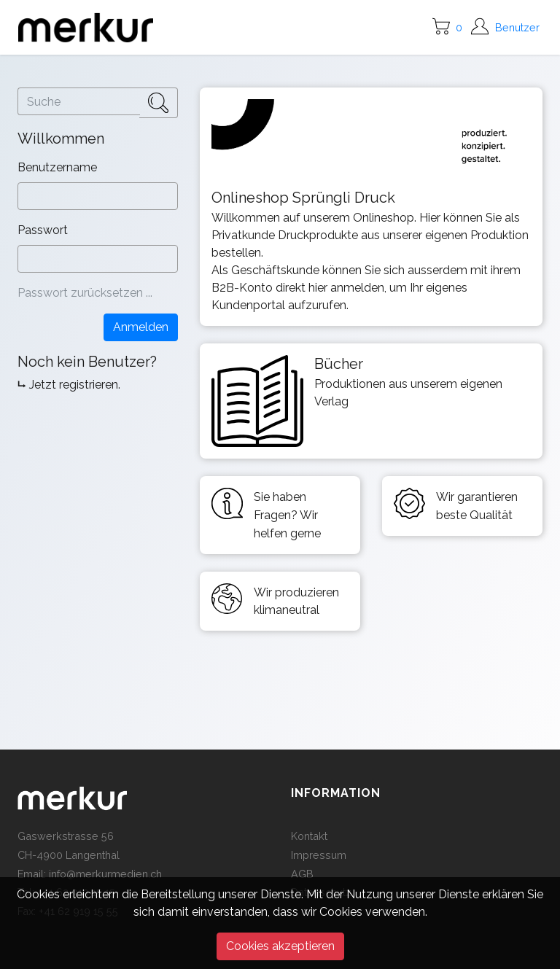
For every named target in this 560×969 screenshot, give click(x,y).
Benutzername (59, 167)
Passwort (44, 230)
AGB (302, 874)
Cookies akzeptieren (280, 946)
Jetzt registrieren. (75, 385)
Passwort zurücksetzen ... (85, 293)
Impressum (319, 855)
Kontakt (309, 836)
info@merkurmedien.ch (105, 874)
